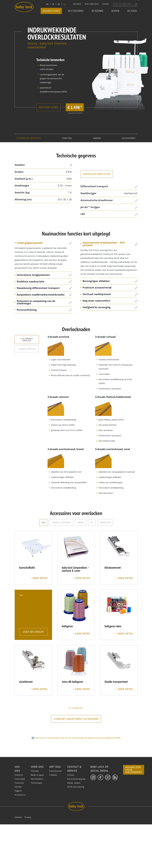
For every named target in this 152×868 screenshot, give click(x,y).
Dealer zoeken (74, 826)
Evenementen (56, 815)
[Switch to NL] (65, 4)
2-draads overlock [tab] (27, 350)
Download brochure (100, 174)
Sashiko (18, 830)
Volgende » (79, 708)
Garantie (77, 4)
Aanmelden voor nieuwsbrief (134, 813)
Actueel (132, 11)
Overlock (19, 819)
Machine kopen (52, 107)
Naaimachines (51, 11)
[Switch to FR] (53, 4)
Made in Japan (37, 819)
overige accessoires (61, 522)
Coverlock (19, 826)
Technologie (37, 826)
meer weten (40, 578)
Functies (67, 138)
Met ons (55, 810)
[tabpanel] (93, 415)
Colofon (18, 861)
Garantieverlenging (76, 823)
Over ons (37, 810)
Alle (44, 522)
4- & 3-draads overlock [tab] (27, 340)
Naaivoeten (105, 522)
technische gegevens (29, 138)
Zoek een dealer (33, 630)
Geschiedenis (37, 823)
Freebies (53, 819)
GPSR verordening (76, 830)
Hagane (18, 834)
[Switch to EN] (47, 4)
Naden (97, 138)
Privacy (28, 861)
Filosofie (35, 815)
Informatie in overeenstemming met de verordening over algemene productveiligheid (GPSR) (77, 738)
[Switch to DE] (59, 4)
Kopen (115, 11)
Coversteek (20, 823)
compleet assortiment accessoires (76, 719)
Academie (98, 11)
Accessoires (76, 11)
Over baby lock (92, 4)
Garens (81, 522)
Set (92, 522)
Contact (106, 4)
